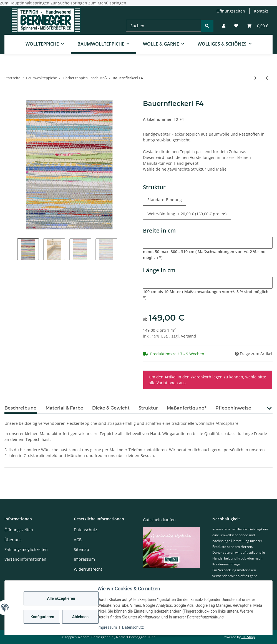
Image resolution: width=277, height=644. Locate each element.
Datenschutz (133, 627)
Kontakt (261, 11)
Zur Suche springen (69, 3)
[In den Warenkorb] (9, 97)
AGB (78, 540)
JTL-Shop (248, 637)
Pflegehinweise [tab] (233, 408)
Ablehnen (80, 617)
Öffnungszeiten (231, 11)
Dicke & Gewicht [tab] (111, 408)
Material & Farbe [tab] (64, 408)
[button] (224, 26)
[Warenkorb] (258, 26)
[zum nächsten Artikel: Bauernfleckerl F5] (255, 78)
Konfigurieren (42, 617)
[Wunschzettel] (236, 26)
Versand (189, 336)
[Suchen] (163, 26)
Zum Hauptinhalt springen (25, 3)
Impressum (107, 627)
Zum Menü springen (107, 3)
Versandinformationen (25, 559)
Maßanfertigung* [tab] (187, 408)
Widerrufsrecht (88, 569)
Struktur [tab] (148, 408)
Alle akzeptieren (61, 598)
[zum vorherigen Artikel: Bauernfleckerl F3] (267, 78)
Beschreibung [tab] (21, 408)
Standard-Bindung (167, 199)
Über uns (13, 540)
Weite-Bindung (187, 214)
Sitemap (81, 549)
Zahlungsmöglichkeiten (26, 549)
